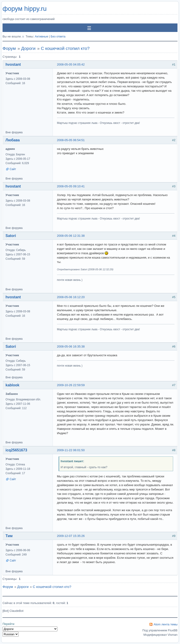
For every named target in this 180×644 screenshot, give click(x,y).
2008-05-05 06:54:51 (71, 140)
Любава (13, 140)
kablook (12, 385)
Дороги (28, 48)
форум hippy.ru (25, 9)
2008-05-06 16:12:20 (71, 297)
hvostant (13, 64)
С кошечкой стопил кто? (65, 48)
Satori (11, 236)
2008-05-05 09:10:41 (71, 186)
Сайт (13, 169)
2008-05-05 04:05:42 (71, 64)
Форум (9, 48)
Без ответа (58, 36)
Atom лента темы (166, 624)
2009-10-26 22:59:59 (71, 385)
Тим (9, 536)
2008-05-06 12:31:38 (71, 236)
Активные (41, 36)
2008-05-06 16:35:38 (71, 346)
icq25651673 (16, 450)
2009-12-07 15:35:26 (71, 536)
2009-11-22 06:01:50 (71, 450)
